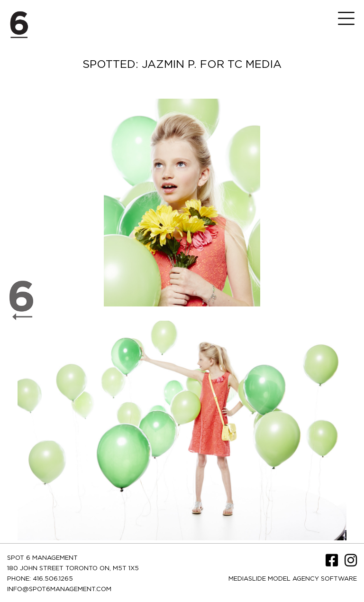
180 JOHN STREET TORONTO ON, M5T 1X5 (73, 569)
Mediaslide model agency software (293, 579)
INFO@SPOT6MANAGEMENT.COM (59, 589)
